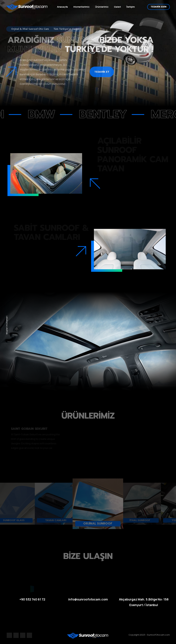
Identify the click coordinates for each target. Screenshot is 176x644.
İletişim (131, 7)
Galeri (117, 7)
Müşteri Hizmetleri (7, 325)
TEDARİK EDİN (159, 7)
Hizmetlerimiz (81, 7)
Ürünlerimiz (102, 7)
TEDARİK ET (101, 68)
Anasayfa (62, 7)
